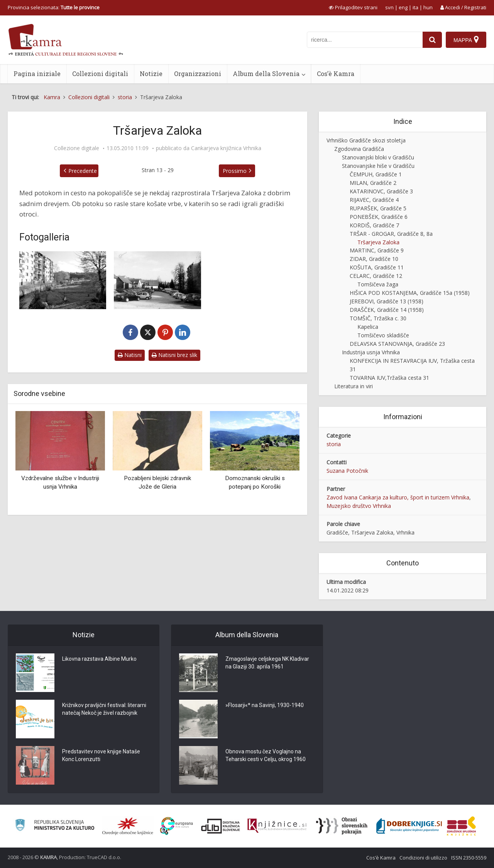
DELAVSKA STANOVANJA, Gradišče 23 (397, 344)
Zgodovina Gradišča (359, 149)
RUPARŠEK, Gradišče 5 (378, 208)
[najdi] (432, 40)
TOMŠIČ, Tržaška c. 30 (378, 318)
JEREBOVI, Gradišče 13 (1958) (387, 301)
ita (415, 7)
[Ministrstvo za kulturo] (55, 826)
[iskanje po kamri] (365, 40)
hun (428, 7)
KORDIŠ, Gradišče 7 (374, 225)
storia (334, 444)
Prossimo (235, 171)
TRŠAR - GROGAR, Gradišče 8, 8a (391, 234)
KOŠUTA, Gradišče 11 (377, 267)
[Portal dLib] (221, 826)
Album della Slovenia (266, 74)
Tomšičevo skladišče (383, 335)
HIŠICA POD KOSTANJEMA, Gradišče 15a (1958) (410, 293)
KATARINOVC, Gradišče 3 (381, 191)
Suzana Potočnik (347, 471)
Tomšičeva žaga (378, 284)
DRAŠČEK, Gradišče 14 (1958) (387, 310)
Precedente (83, 171)
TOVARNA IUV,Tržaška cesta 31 (389, 378)
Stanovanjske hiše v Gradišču (378, 166)
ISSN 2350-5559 (469, 858)
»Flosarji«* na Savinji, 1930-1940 (265, 706)
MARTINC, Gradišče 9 (377, 250)
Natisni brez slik (174, 355)
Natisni (130, 355)
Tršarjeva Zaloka (378, 242)
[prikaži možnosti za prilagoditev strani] (353, 7)
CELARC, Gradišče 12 (376, 276)
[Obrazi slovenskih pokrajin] (342, 826)
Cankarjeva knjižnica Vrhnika (226, 148)
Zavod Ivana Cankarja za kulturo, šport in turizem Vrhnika (398, 497)
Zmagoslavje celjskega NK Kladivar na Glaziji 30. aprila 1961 (267, 663)
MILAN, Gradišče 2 (373, 183)
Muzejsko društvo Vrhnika (359, 506)
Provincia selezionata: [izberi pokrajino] (54, 7)
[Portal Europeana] (177, 826)
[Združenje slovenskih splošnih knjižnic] (277, 826)
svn (389, 7)
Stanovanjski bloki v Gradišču (378, 157)
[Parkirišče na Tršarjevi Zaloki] (157, 280)
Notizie (151, 74)
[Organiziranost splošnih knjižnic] (128, 826)
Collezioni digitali (100, 74)
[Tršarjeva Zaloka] (63, 280)
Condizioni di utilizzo (423, 858)
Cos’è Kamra (336, 74)
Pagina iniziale (37, 74)
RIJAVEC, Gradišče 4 (374, 200)
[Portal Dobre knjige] (409, 826)
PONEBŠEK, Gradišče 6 (379, 217)
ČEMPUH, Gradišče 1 (376, 174)
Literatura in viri (354, 386)
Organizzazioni (198, 74)
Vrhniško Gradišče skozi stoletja (366, 140)
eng (403, 7)
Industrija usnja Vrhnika (371, 352)
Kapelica (368, 327)
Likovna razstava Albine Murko (99, 659)
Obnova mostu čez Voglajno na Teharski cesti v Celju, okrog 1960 (266, 756)
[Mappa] (466, 40)
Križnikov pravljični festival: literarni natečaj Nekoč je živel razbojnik (104, 709)
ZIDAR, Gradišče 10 (374, 259)
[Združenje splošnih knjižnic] (461, 826)
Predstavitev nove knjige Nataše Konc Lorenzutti (101, 756)
